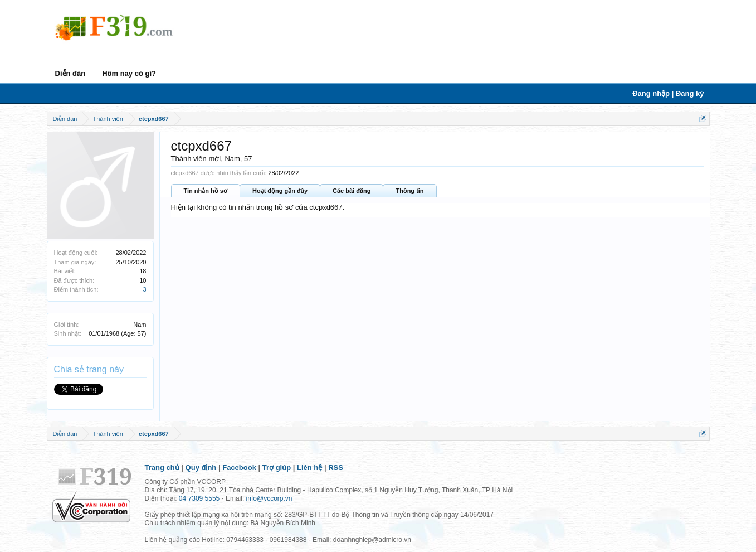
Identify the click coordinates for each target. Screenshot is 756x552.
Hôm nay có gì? (129, 73)
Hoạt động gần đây (280, 191)
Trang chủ (162, 468)
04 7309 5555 (199, 498)
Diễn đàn (70, 73)
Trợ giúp (277, 468)
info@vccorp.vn (269, 498)
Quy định (201, 468)
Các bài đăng (352, 191)
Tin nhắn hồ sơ (206, 191)
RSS (336, 468)
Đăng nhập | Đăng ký (668, 93)
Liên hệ (309, 468)
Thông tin (409, 191)
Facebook (239, 468)
